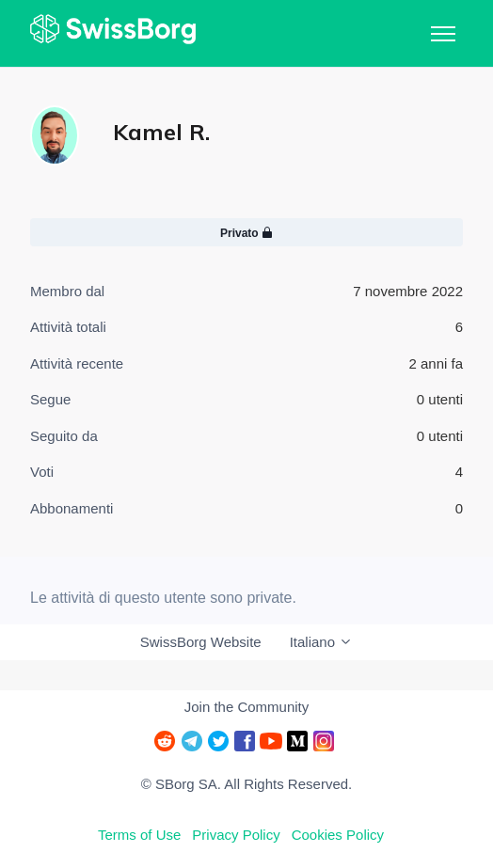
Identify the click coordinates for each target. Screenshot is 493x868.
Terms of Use (139, 835)
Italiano (322, 642)
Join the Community (247, 707)
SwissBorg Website (201, 642)
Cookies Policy (338, 835)
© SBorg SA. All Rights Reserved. (246, 784)
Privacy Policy (236, 835)
